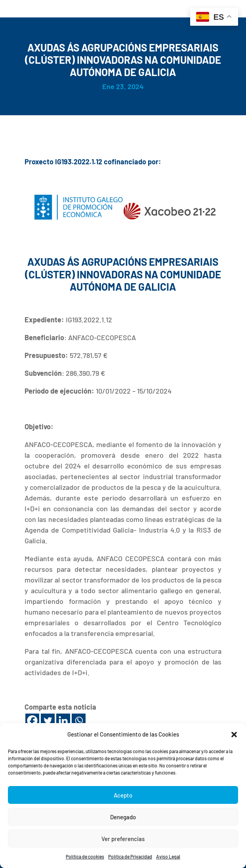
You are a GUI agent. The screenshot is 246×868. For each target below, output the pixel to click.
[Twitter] (48, 720)
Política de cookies (85, 857)
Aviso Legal (168, 857)
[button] (234, 735)
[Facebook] (32, 720)
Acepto (123, 795)
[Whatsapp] (79, 720)
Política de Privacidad (130, 857)
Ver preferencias (123, 839)
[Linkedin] (63, 720)
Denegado (123, 817)
